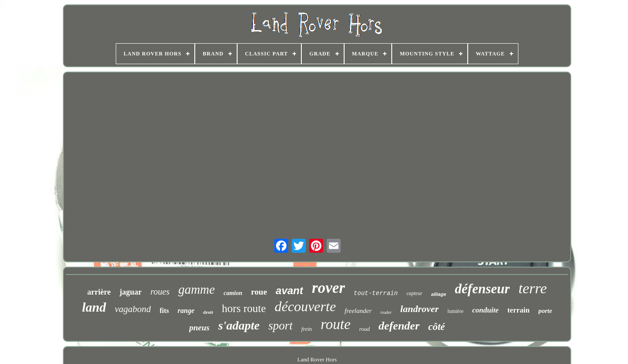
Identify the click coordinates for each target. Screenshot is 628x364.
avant (289, 290)
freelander (358, 311)
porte (545, 311)
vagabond (133, 309)
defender (399, 326)
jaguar (130, 292)
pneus (199, 328)
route (335, 324)
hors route (244, 308)
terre (533, 288)
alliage (438, 294)
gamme (197, 289)
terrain (519, 310)
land (94, 307)
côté (437, 327)
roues (160, 292)
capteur (415, 293)
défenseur (483, 289)
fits (164, 311)
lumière (456, 311)
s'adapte (239, 325)
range (186, 311)
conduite (485, 310)
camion (233, 293)
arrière (99, 292)
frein (307, 329)
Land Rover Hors (317, 359)
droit (208, 312)
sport (281, 326)
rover (328, 288)
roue (259, 292)
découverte (305, 306)
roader (386, 312)
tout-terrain (376, 293)
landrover (420, 309)
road (365, 329)
